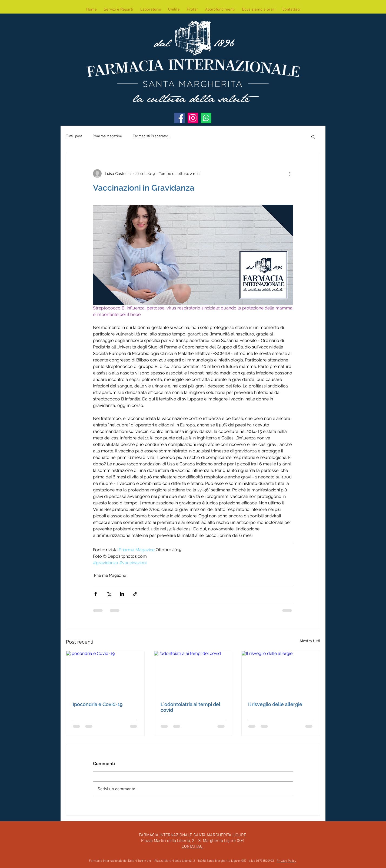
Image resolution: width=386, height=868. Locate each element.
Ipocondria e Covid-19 (98, 704)
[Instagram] (193, 118)
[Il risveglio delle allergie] (281, 673)
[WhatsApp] (206, 118)
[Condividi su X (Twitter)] (109, 594)
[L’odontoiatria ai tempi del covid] (193, 673)
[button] (313, 136)
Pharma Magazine (107, 136)
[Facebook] (180, 118)
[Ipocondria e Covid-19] (105, 673)
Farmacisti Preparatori (151, 136)
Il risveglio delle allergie (275, 704)
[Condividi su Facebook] (96, 594)
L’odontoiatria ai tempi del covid (190, 707)
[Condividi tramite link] (135, 594)
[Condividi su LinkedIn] (122, 594)
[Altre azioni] (290, 174)
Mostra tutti (310, 641)
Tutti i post (74, 136)
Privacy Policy (286, 861)
